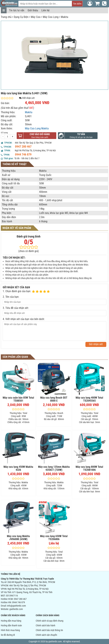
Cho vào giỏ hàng (40, 134)
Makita (65, 17)
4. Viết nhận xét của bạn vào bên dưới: (24, 319)
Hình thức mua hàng (10, 630)
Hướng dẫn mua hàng (11, 621)
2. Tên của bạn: (11, 297)
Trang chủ (6, 17)
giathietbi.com (16, 609)
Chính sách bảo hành (45, 625)
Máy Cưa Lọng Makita (37, 128)
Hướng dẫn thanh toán (11, 625)
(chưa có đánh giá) (29, 251)
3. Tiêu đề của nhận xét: (16, 308)
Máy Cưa (36, 17)
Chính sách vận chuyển (46, 635)
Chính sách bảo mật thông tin (49, 630)
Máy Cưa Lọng (51, 17)
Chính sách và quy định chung (50, 621)
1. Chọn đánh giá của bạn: (17, 291)
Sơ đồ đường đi (8, 635)
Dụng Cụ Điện (21, 17)
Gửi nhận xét (96, 344)
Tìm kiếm (77, 4)
